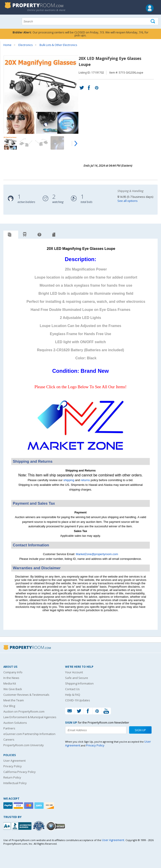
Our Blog (9, 706)
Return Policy (12, 777)
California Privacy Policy (20, 772)
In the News (11, 678)
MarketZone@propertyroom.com (97, 554)
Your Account (74, 672)
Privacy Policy (13, 766)
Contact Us (72, 689)
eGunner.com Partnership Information (29, 734)
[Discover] (50, 806)
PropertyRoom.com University (24, 745)
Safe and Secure (77, 678)
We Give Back (13, 689)
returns (85, 480)
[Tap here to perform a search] (153, 21)
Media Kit (10, 683)
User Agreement (14, 761)
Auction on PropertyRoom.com (24, 711)
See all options (128, 201)
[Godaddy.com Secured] (56, 826)
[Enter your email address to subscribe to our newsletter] (96, 730)
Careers (9, 739)
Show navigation (8, 21)
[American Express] (40, 806)
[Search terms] (90, 21)
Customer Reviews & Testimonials (26, 695)
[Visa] (19, 806)
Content (4, 57)
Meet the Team (14, 700)
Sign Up (140, 730)
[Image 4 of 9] (57, 143)
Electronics (25, 45)
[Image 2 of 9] (26, 143)
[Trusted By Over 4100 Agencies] (39, 826)
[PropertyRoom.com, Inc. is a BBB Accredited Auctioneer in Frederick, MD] (18, 825)
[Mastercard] (29, 806)
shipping (69, 480)
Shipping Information (79, 683)
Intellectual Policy (15, 783)
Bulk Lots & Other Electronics (58, 45)
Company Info (13, 672)
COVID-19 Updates (78, 700)
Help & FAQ (73, 695)
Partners (9, 728)
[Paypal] (9, 806)
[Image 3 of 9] (42, 143)
